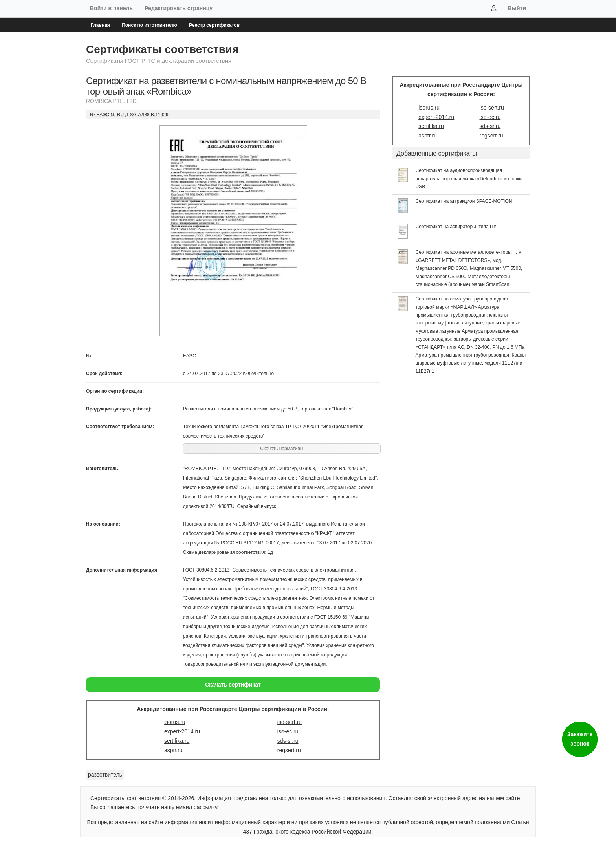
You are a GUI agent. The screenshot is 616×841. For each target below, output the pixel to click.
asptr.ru (173, 750)
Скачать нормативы (282, 449)
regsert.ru (289, 750)
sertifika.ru (177, 741)
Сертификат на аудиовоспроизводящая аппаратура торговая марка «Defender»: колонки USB (469, 179)
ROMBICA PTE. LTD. (112, 101)
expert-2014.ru (182, 731)
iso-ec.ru (288, 731)
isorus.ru (175, 722)
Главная (100, 25)
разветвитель (105, 775)
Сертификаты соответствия (162, 49)
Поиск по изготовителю (149, 25)
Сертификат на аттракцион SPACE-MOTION (464, 201)
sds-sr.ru (288, 741)
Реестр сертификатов (214, 25)
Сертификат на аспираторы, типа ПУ (456, 227)
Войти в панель (111, 8)
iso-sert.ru (290, 722)
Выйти (517, 8)
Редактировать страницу (179, 8)
